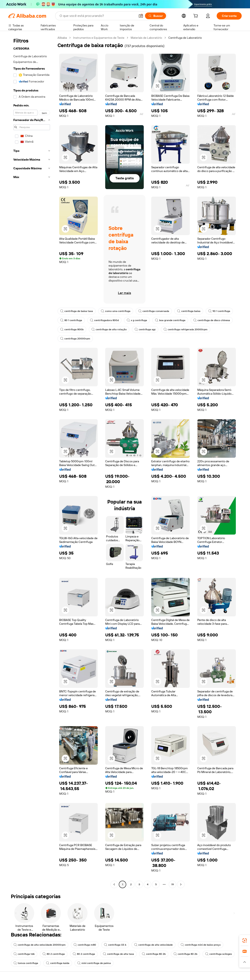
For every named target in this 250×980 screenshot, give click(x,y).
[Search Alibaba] (97, 16)
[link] (245, 940)
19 (172, 884)
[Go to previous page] (114, 884)
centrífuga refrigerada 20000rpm (186, 329)
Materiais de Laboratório (146, 38)
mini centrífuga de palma (94, 963)
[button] (141, 16)
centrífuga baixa (189, 311)
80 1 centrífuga (71, 320)
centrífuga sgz (145, 329)
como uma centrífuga (116, 311)
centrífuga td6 (24, 954)
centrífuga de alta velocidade (153, 945)
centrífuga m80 (85, 945)
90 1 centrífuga (219, 311)
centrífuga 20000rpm (75, 339)
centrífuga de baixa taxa (77, 311)
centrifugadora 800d (104, 320)
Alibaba (62, 38)
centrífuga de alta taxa (118, 954)
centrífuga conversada (154, 311)
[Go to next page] (181, 884)
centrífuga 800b (72, 329)
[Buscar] (156, 16)
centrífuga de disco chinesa (212, 320)
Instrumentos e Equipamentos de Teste (99, 38)
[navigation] (32, 462)
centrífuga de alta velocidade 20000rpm (40, 945)
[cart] (196, 16)
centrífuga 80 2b (154, 954)
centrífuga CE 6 (115, 945)
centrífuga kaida (58, 963)
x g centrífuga (137, 320)
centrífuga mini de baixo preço (201, 945)
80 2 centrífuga (54, 954)
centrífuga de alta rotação (109, 329)
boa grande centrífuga (170, 320)
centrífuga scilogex (219, 954)
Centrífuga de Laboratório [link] (185, 38)
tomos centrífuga (26, 963)
